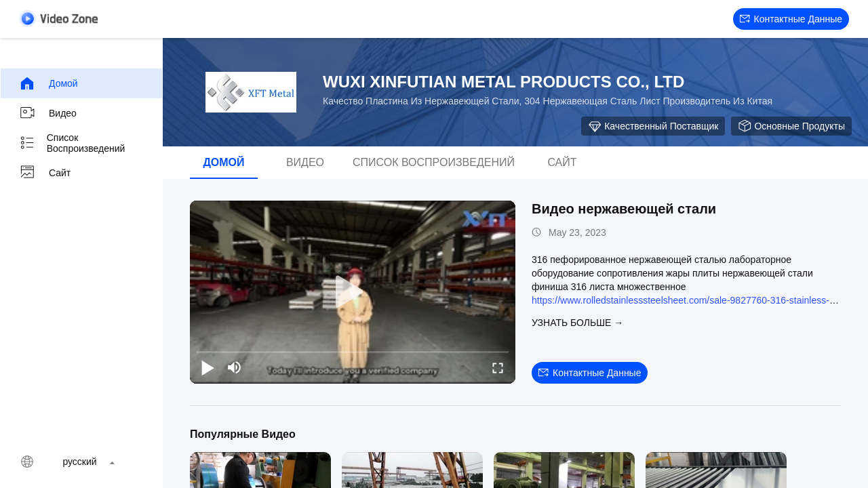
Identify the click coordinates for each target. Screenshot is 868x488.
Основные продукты (791, 126)
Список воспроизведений (72, 143)
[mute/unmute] (235, 367)
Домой (48, 83)
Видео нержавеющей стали (624, 209)
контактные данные (791, 19)
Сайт (45, 173)
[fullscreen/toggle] (498, 367)
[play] (353, 292)
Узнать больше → (577, 323)
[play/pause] (208, 367)
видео (48, 113)
